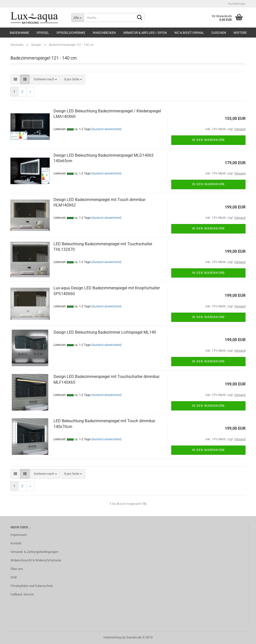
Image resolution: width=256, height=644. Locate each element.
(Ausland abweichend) (106, 129)
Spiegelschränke (71, 33)
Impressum (19, 535)
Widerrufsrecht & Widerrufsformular (36, 560)
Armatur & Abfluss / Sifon (145, 33)
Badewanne (19, 33)
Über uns (17, 569)
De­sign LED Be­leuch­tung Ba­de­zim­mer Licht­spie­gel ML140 (105, 332)
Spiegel (43, 33)
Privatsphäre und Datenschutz (32, 586)
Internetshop (112, 637)
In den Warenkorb (208, 140)
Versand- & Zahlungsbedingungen (34, 552)
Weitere (240, 33)
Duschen (219, 33)
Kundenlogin (236, 4)
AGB (14, 577)
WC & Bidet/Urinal (189, 33)
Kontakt (16, 543)
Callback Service (22, 594)
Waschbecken (104, 33)
